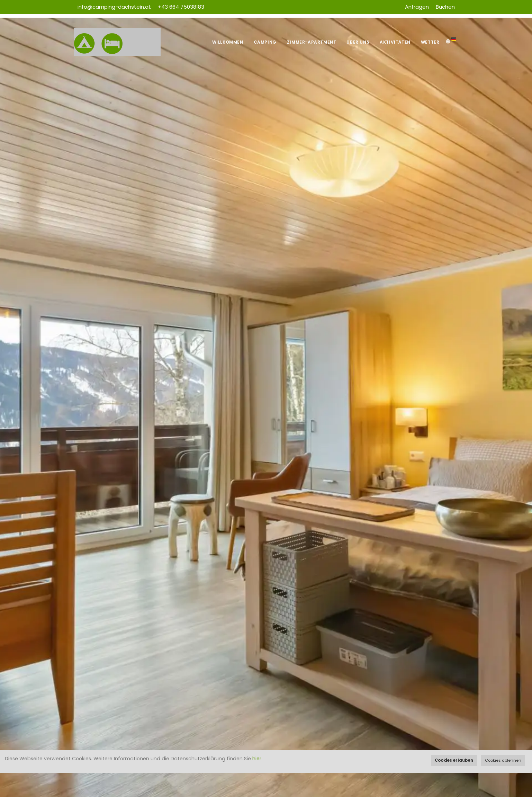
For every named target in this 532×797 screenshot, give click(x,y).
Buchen (445, 7)
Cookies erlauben (454, 760)
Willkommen (228, 42)
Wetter (430, 42)
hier (257, 759)
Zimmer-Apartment (312, 42)
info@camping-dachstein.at (114, 7)
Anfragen (417, 7)
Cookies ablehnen (503, 760)
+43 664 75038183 (181, 7)
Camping (265, 42)
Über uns (358, 42)
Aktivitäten (395, 42)
